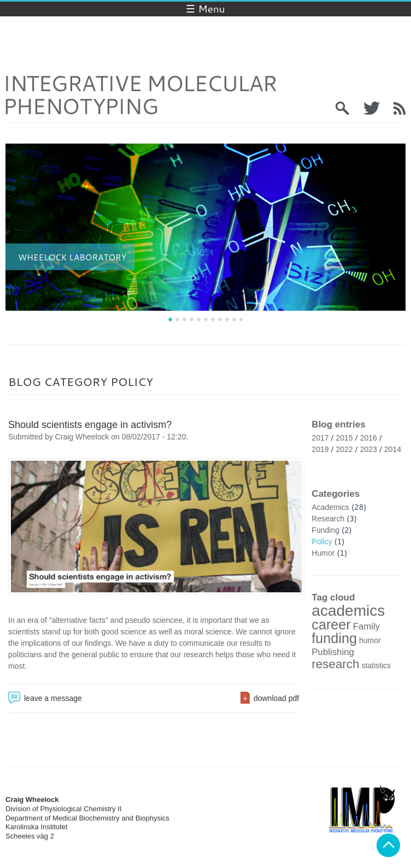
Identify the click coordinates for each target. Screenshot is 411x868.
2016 (369, 438)
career (331, 625)
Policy (322, 542)
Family (366, 626)
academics (348, 611)
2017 (320, 438)
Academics (330, 507)
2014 (393, 449)
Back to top (388, 845)
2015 (345, 438)
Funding (325, 530)
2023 (369, 449)
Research (328, 519)
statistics (376, 665)
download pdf (276, 698)
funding (334, 638)
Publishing (333, 652)
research (335, 664)
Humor (323, 553)
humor (370, 640)
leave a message (53, 698)
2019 (320, 449)
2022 (345, 449)
